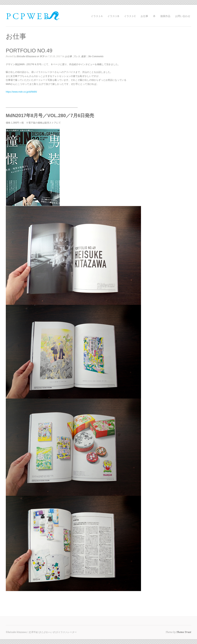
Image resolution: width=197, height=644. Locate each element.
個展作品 (165, 16)
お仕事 (144, 16)
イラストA (97, 16)
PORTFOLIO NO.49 (29, 51)
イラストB (113, 16)
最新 (83, 56)
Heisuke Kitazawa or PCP (30, 56)
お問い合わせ (183, 16)
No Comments (96, 56)
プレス (76, 56)
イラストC (130, 16)
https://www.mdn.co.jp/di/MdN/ (21, 92)
